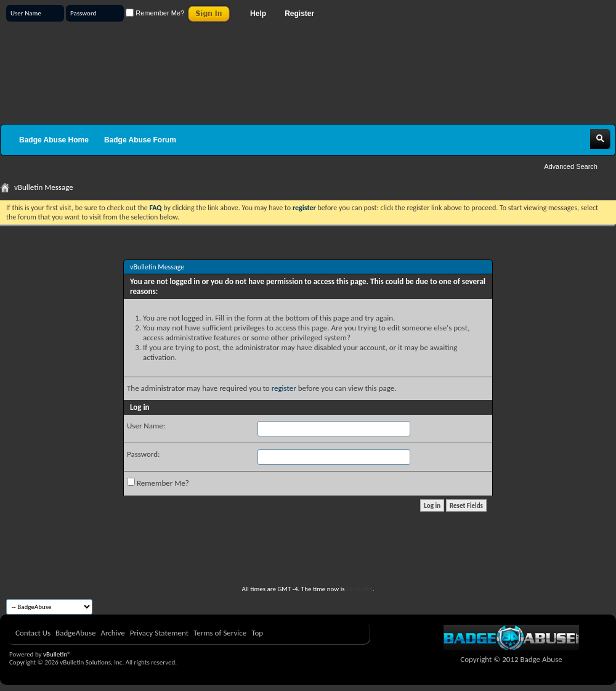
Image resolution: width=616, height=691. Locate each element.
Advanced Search (571, 166)
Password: (143, 454)
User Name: (146, 426)
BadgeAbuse (75, 633)
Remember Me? (155, 13)
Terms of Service (220, 633)
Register (299, 14)
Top (257, 633)
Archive (112, 633)
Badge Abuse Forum (140, 140)
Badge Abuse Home (54, 140)
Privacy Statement (159, 633)
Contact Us (33, 633)
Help (258, 14)
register (284, 388)
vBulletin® (57, 654)
